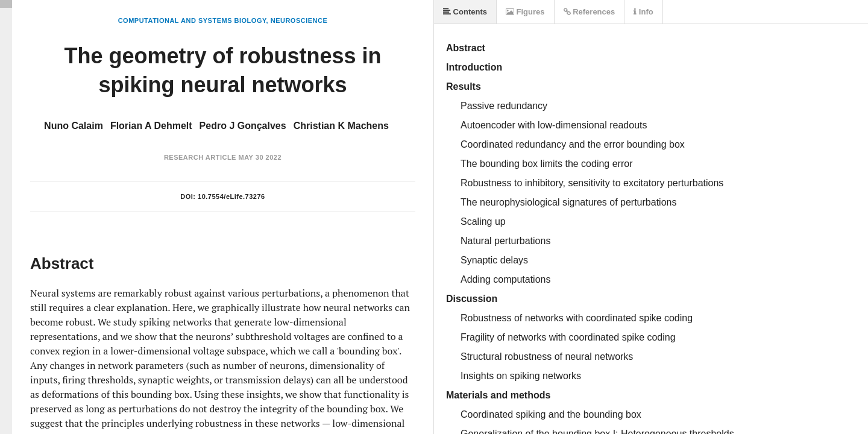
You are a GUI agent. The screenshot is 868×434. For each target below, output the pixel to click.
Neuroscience (299, 20)
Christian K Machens (341, 126)
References (590, 12)
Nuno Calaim (74, 126)
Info (643, 12)
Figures (525, 12)
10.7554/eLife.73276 (231, 197)
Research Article (200, 157)
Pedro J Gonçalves (243, 126)
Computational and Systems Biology (192, 20)
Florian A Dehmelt (151, 126)
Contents (465, 12)
